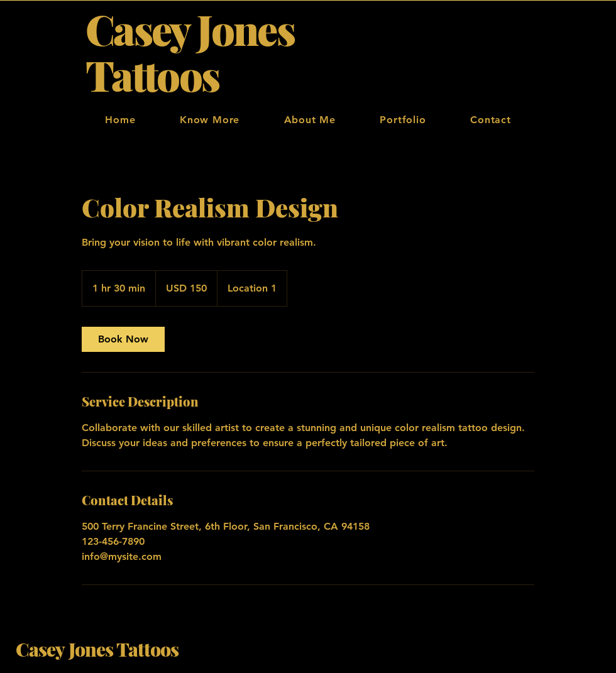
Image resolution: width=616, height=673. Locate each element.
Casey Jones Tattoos (97, 649)
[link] (123, 339)
